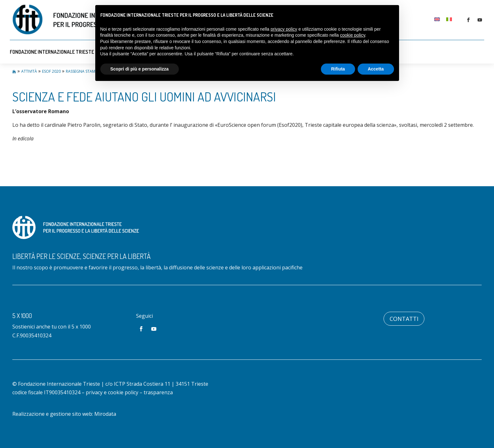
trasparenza (158, 392)
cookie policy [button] (352, 35)
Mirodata (105, 414)
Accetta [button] (376, 69)
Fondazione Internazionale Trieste (52, 52)
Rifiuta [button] (338, 69)
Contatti (404, 319)
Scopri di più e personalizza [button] (140, 69)
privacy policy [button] (284, 29)
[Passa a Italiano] (449, 19)
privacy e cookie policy (112, 392)
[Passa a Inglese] (437, 19)
